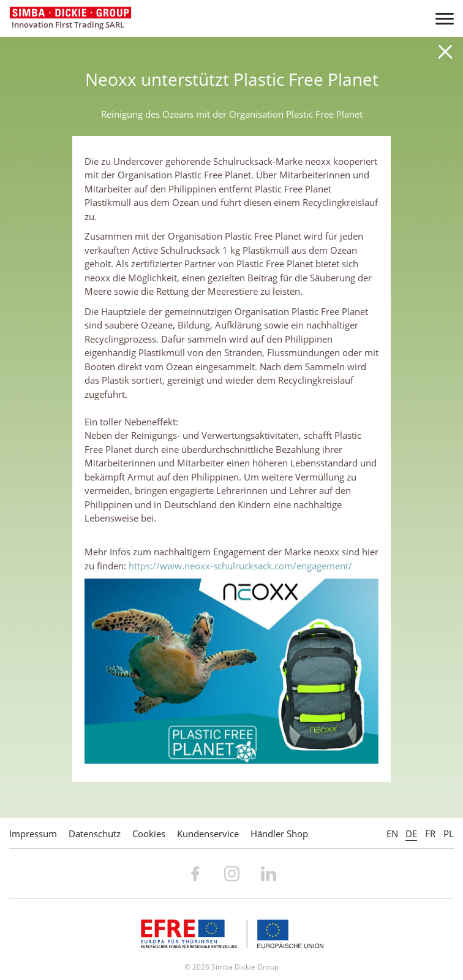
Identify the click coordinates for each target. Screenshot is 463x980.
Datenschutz (95, 834)
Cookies (149, 834)
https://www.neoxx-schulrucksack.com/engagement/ (240, 566)
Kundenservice (208, 834)
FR (430, 834)
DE (411, 834)
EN (392, 834)
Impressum (33, 834)
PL (449, 834)
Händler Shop (279, 834)
